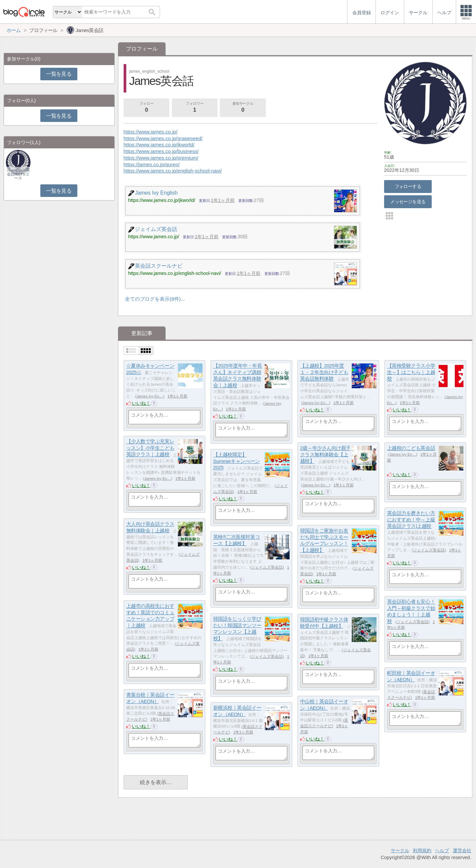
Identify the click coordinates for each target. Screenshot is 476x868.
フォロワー (195, 108)
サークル (400, 850)
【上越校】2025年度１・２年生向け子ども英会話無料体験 (324, 372)
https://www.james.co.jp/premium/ (161, 158)
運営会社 (462, 850)
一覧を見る (59, 74)
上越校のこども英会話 (411, 448)
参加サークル (243, 108)
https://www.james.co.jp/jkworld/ (159, 145)
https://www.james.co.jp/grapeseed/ (163, 138)
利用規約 (422, 850)
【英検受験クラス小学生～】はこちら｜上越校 (411, 372)
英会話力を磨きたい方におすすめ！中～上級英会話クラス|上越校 (411, 520)
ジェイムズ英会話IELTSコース (18, 174)
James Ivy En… (150, 396)
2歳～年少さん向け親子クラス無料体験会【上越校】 (325, 455)
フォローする (408, 186)
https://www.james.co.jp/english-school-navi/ (173, 171)
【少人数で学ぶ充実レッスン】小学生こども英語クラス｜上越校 (150, 448)
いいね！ (141, 403)
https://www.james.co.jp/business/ (161, 151)
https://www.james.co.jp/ (151, 132)
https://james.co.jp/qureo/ (152, 164)
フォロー (146, 108)
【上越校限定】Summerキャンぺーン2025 (237, 461)
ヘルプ (442, 850)
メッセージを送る (408, 202)
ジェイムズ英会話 (429, 550)
